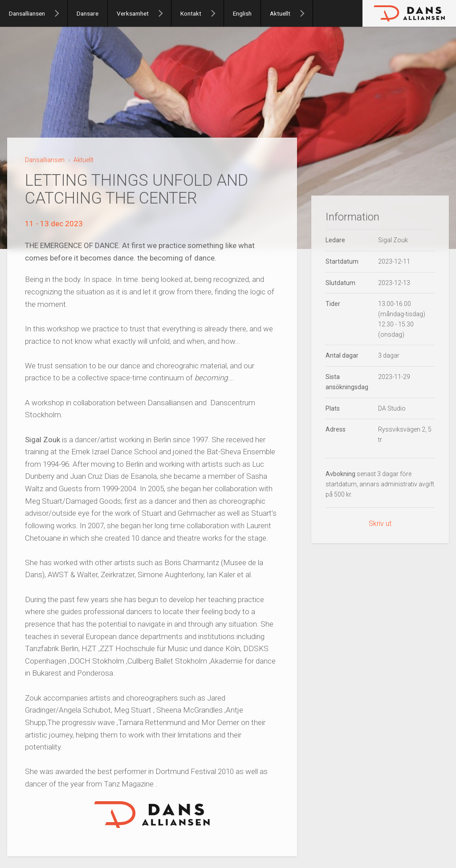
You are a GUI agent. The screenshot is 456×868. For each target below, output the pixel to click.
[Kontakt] (217, 13)
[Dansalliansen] (61, 13)
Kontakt (191, 13)
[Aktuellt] (306, 13)
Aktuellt (280, 13)
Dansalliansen (27, 13)
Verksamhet (133, 13)
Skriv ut (380, 524)
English (242, 13)
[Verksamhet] (164, 13)
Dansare (88, 13)
